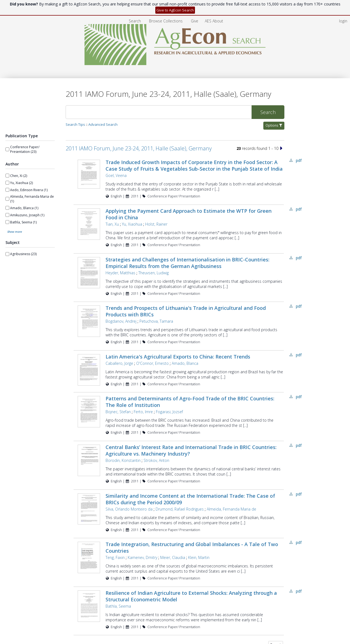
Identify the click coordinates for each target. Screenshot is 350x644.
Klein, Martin (198, 557)
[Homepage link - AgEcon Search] (175, 64)
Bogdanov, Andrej (120, 321)
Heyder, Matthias (120, 273)
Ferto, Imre (143, 412)
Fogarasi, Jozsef (169, 412)
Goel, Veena (116, 175)
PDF (299, 160)
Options (274, 125)
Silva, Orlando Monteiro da (129, 509)
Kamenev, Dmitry (142, 557)
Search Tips (75, 124)
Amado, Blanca (184, 363)
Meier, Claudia (172, 557)
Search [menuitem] (135, 21)
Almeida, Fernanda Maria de (231, 509)
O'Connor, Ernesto (152, 363)
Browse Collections (166, 21)
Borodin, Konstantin (122, 460)
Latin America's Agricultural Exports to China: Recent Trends (177, 357)
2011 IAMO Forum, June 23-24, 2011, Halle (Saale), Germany (139, 148)
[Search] (159, 112)
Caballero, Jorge (119, 363)
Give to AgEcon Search (175, 10)
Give (195, 21)
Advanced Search (103, 124)
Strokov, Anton (156, 460)
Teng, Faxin (115, 557)
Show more (14, 232)
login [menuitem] (343, 21)
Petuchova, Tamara (156, 321)
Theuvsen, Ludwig (153, 273)
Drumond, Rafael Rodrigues (179, 509)
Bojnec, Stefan (118, 412)
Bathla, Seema (118, 606)
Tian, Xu (112, 224)
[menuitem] (166, 21)
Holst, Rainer (156, 224)
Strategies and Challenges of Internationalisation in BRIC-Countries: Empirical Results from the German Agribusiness (187, 263)
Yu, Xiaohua (132, 224)
